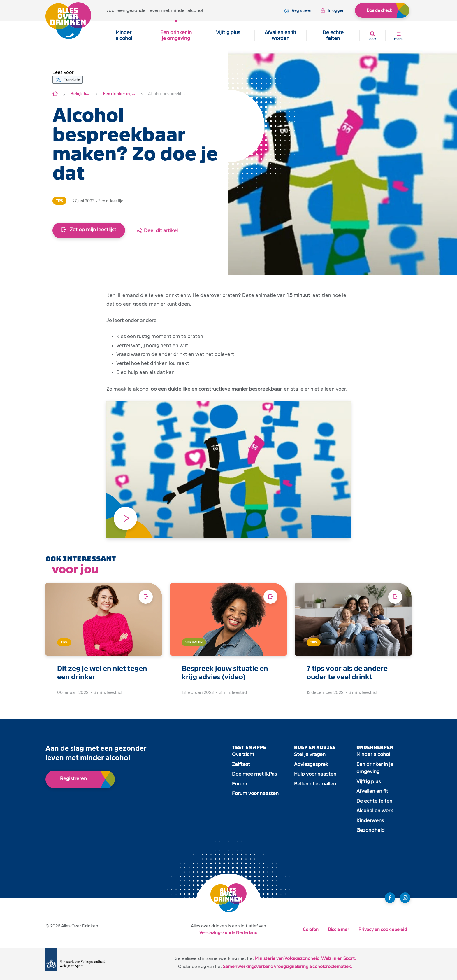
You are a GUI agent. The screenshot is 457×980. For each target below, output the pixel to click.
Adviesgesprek (311, 764)
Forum (240, 784)
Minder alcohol (124, 35)
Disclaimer (339, 929)
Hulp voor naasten (315, 774)
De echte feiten (333, 35)
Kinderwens (370, 821)
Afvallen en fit (372, 791)
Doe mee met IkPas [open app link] (254, 774)
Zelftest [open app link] (241, 764)
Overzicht (243, 754)
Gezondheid (371, 830)
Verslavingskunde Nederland (228, 933)
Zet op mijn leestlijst (89, 230)
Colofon (311, 929)
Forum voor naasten (255, 793)
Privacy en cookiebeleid (383, 929)
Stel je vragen (310, 754)
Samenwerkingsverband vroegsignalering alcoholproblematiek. (287, 966)
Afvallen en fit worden (281, 35)
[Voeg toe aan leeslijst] (146, 597)
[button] (63, 72)
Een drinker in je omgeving (176, 35)
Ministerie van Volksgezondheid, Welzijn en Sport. (305, 958)
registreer (298, 11)
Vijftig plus (228, 33)
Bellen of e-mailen (315, 784)
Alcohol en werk (375, 811)
